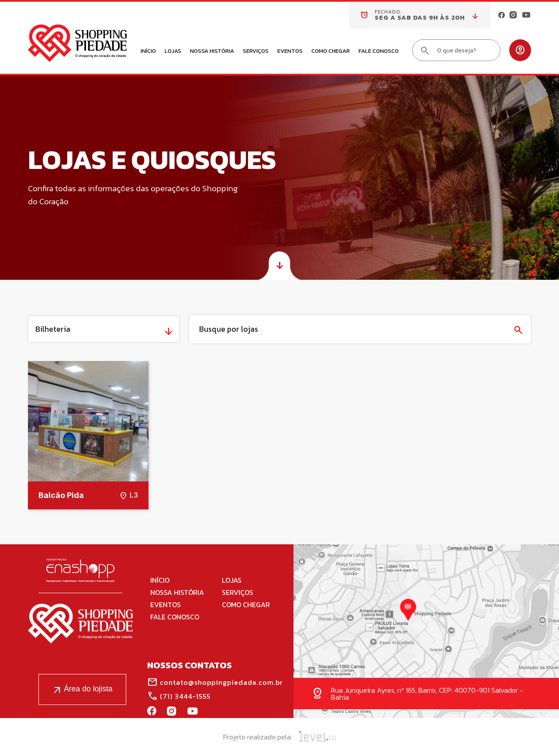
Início (148, 52)
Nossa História (212, 52)
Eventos (290, 52)
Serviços (256, 52)
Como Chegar (331, 52)
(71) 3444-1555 (179, 696)
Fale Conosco (379, 52)
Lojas (173, 52)
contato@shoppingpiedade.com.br (215, 682)
